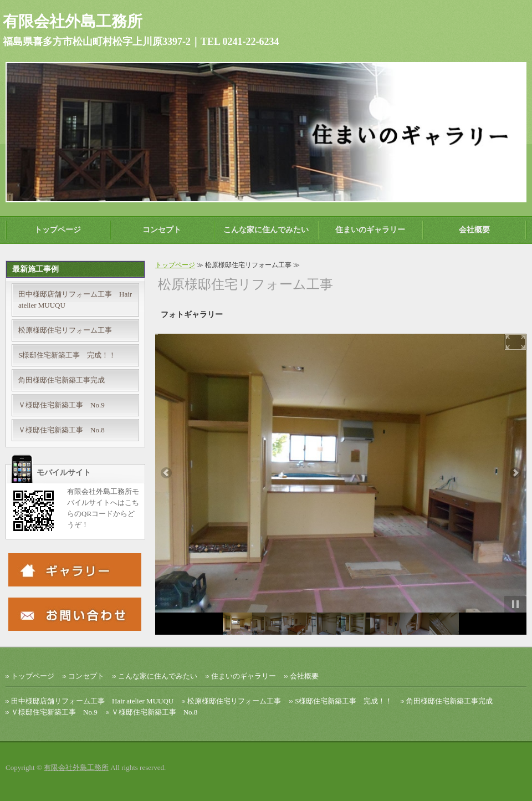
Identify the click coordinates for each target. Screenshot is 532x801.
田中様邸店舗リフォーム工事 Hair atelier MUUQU (75, 300)
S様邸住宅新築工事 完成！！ (67, 355)
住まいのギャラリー (370, 230)
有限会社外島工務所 (76, 767)
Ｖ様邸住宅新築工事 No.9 (62, 405)
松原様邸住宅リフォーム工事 (65, 330)
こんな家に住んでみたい (266, 230)
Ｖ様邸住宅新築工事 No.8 (62, 430)
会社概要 (474, 230)
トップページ (58, 230)
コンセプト (162, 230)
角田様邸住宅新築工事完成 (62, 380)
